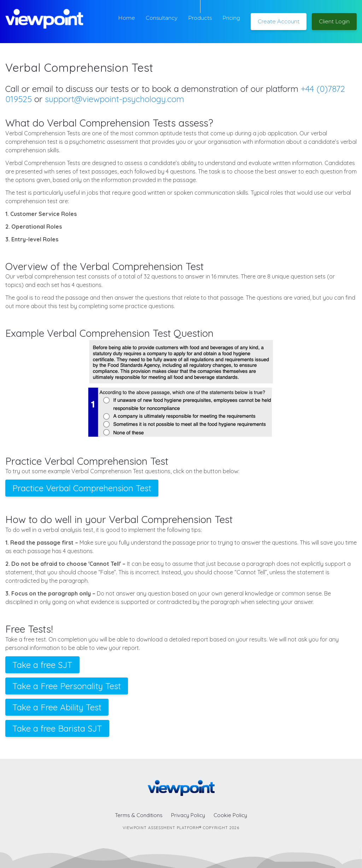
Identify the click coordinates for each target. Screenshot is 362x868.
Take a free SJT (42, 665)
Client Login (334, 21)
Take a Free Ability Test (57, 707)
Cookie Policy (230, 815)
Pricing (231, 18)
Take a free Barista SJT (57, 728)
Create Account (279, 21)
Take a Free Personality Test (67, 686)
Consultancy (162, 18)
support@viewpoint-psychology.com (115, 99)
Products (200, 18)
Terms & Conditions (139, 815)
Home (127, 18)
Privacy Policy (188, 815)
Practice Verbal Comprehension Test (82, 488)
